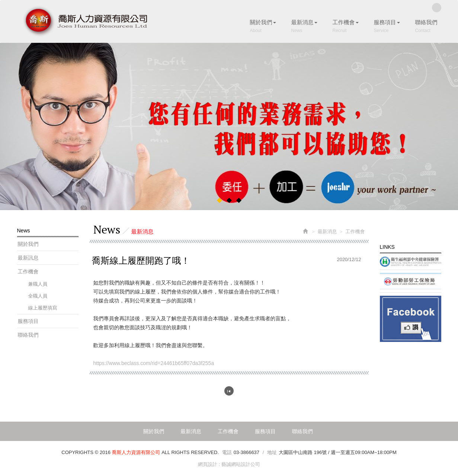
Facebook (437, 8)
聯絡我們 (28, 335)
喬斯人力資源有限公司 (85, 21)
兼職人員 (38, 284)
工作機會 (28, 272)
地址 (272, 452)
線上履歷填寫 (43, 308)
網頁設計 (208, 464)
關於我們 (28, 244)
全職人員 (38, 296)
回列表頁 (229, 391)
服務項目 (28, 321)
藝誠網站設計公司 (241, 464)
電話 (227, 452)
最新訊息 (28, 258)
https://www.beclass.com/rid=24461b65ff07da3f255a (154, 363)
